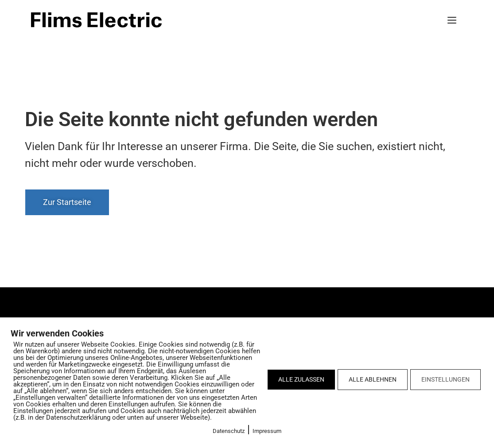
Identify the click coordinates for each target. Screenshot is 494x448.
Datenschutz (229, 431)
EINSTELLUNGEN (445, 379)
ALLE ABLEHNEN (373, 379)
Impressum (267, 431)
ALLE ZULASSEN (301, 379)
